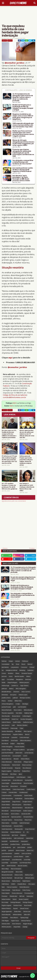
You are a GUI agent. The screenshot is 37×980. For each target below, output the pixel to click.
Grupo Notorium (30, 829)
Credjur (18, 704)
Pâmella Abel (13, 896)
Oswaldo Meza (22, 884)
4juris (20, 774)
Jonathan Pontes (15, 844)
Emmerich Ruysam (16, 811)
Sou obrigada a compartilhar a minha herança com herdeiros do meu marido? (23, 162)
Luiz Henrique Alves (25, 863)
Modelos (11, 673)
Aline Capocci (28, 731)
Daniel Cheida (28, 795)
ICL (28, 832)
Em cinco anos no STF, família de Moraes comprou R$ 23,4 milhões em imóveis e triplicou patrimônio (9, 434)
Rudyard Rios (26, 771)
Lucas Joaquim (17, 756)
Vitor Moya (13, 774)
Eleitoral (30, 664)
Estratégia (25, 704)
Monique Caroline (25, 698)
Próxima (32, 548)
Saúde (4, 683)
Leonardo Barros (7, 857)
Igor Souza (15, 835)
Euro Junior (13, 695)
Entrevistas (5, 695)
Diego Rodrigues (12, 683)
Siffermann (5, 774)
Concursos (24, 667)
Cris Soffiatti (10, 679)
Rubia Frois (17, 771)
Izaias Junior (24, 841)
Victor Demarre (16, 924)
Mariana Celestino (22, 725)
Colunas (4, 792)
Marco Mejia (5, 869)
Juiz (14, 847)
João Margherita (6, 847)
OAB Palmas (5, 884)
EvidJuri (13, 744)
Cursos (4, 673)
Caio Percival (5, 737)
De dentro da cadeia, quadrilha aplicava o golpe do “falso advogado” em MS (22, 612)
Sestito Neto (18, 911)
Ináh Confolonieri (19, 838)
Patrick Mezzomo (24, 887)
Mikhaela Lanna (30, 878)
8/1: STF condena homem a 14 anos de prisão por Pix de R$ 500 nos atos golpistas (10, 486)
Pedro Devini (18, 762)
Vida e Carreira (26, 692)
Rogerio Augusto (6, 771)
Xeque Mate (17, 927)
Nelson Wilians (25, 759)
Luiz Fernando (22, 707)
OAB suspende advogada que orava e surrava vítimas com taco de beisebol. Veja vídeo (23, 125)
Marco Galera (18, 710)
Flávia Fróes (28, 820)
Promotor (5, 896)
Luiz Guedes (14, 863)
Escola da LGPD (26, 814)
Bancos (27, 734)
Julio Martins (5, 667)
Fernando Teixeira (7, 820)
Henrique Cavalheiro (19, 750)
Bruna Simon (14, 786)
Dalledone (30, 670)
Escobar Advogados (26, 719)
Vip (13, 664)
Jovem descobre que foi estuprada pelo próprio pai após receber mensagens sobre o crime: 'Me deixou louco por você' (23, 629)
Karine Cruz (30, 850)
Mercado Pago (19, 878)
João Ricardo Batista (7, 753)
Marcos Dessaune (16, 869)
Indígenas (23, 835)
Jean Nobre (5, 844)
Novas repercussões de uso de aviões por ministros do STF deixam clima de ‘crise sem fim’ (27, 434)
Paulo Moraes (16, 890)
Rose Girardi (28, 905)
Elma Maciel (5, 811)
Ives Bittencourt (14, 841)
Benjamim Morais (16, 783)
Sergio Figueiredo (7, 911)
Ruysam (15, 908)
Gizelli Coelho (17, 722)
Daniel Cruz (15, 719)
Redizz (15, 899)
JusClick (4, 850)
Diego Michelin (6, 802)
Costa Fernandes (7, 795)
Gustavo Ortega (6, 750)
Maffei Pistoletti (11, 866)
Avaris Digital (5, 783)
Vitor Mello (19, 713)
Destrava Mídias (29, 799)
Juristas (30, 847)
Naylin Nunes (26, 881)
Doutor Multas (6, 805)
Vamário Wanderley (7, 731)
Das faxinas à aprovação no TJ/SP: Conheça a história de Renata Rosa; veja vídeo (27, 487)
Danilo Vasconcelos (7, 799)
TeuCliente (5, 918)
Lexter (27, 857)
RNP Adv (22, 896)
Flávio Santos (5, 823)
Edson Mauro (27, 805)
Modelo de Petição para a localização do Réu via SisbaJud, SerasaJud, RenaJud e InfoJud (23, 107)
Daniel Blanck (6, 719)
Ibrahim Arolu (6, 835)
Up (3, 670)
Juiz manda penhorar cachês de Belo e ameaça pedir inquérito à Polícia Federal (23, 170)
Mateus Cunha (19, 875)
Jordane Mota (26, 844)
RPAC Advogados (21, 689)
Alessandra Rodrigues (8, 777)
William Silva (18, 701)
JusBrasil (15, 698)
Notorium (28, 679)
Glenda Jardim (19, 829)
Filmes (17, 673)
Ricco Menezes (27, 768)
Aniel (29, 777)
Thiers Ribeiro (14, 918)
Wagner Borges (28, 924)
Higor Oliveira (24, 686)
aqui (10, 358)
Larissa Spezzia (29, 753)
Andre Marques (21, 777)
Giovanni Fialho (18, 826)
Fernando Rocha (28, 817)
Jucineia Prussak (6, 707)
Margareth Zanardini (8, 872)
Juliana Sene (19, 753)
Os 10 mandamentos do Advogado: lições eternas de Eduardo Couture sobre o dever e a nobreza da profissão (23, 97)
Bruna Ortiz (5, 786)
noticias (4, 40)
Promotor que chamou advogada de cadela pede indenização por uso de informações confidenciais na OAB (23, 153)
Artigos (11, 661)
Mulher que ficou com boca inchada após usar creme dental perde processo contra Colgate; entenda (23, 133)
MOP (3, 866)
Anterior (5, 548)
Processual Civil (29, 893)
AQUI (14, 403)
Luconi (25, 756)
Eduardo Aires (6, 808)
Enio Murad (5, 744)
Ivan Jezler (5, 841)
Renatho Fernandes (7, 768)
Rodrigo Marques (16, 902)
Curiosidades (6, 664)
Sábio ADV (27, 915)
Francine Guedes (19, 747)
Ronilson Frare (18, 905)
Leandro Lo (15, 686)
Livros (11, 676)
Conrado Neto (13, 792)
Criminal (32, 667)
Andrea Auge (5, 686)
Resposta (18, 768)
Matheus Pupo (29, 875)
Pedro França (26, 890)
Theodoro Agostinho (8, 713)
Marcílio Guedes (19, 676)
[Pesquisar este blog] (14, 938)
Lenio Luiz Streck (26, 853)
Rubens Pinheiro (6, 908)
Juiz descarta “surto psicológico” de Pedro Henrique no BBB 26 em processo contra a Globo (21, 178)
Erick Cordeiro (15, 814)
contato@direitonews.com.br (14, 397)
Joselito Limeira (6, 698)
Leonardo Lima (6, 756)
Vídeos (28, 676)
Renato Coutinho (24, 899)
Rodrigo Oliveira (27, 902)
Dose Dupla (14, 741)
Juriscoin (4, 676)
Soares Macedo (6, 915)
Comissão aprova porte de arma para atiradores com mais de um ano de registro (22, 646)
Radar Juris (30, 896)
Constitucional (23, 792)
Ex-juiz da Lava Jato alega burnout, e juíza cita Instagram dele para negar (23, 579)
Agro (3, 679)
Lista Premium (6, 860)
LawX (13, 725)
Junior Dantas (21, 847)
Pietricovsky (14, 728)
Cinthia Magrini (27, 716)
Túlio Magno (5, 921)
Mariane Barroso (7, 759)
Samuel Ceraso (24, 908)
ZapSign (25, 927)
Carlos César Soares (18, 789)
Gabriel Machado (7, 826)
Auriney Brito (29, 780)
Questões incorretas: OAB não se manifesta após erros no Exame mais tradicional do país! (22, 620)
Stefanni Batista (17, 915)
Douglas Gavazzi (27, 802)
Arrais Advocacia (18, 780)
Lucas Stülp (5, 863)
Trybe (21, 728)
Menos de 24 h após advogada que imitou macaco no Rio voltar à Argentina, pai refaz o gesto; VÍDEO (23, 143)
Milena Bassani (28, 710)
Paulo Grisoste (6, 890)
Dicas (18, 664)
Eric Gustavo (5, 814)
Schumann (16, 692)
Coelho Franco (31, 789)
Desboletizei (19, 799)
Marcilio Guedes (22, 866)
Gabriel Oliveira (6, 722)
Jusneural (11, 850)
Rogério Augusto (6, 905)
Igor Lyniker (30, 750)
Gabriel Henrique (24, 823)
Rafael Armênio (6, 899)
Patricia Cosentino (12, 887)
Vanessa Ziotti (6, 924)
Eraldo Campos (28, 811)
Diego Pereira (16, 802)
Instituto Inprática (7, 838)
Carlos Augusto (6, 789)
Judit (14, 707)
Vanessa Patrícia (26, 921)
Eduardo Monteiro (17, 808)
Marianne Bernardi (7, 875)
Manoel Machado (7, 710)
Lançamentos (15, 667)
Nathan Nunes (16, 881)
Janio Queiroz (6, 725)
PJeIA (3, 887)
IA (24, 832)
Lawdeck (17, 853)
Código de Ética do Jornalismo (15, 395)
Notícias (10, 40)
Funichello (14, 823)
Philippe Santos (28, 762)
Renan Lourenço (27, 765)
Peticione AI (5, 728)
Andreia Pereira (6, 734)
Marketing (22, 670)
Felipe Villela (21, 744)
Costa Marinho (18, 795)
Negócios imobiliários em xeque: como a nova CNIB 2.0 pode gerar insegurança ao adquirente (23, 117)
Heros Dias (5, 832)
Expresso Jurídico (16, 817)
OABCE (13, 884)
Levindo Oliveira (18, 857)
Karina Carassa (20, 850)
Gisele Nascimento (7, 829)
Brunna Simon (16, 716)
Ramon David (16, 765)
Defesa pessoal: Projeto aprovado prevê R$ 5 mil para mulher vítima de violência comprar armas (26, 460)
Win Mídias (18, 731)
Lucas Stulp (27, 860)
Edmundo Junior (17, 805)
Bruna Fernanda (28, 783)
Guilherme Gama (28, 722)
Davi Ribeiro (5, 741)
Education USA (29, 808)
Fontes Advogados (7, 747)
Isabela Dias (30, 838)
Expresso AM (5, 817)
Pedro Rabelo (6, 893)
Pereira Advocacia (17, 893)
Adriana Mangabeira (7, 704)
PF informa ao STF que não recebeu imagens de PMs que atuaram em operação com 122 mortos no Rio (9, 460)
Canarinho (14, 737)
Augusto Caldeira (18, 734)
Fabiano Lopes (23, 695)
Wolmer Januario (24, 683)
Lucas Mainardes (17, 860)
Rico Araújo (5, 902)
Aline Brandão (6, 716)
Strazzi (23, 664)
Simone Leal (27, 911)
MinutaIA (16, 759)
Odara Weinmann (7, 762)
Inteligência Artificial (11, 670)
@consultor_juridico (14, 63)
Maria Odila (19, 872)
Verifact (10, 701)
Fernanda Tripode (27, 673)
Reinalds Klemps (6, 692)
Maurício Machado (7, 878)
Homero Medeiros (16, 832)
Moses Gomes (6, 881)
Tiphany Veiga (24, 918)
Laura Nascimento (7, 853)
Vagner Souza (15, 921)
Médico (11, 689)
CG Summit (23, 786)
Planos (4, 701)
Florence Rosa (18, 820)
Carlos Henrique (24, 737)
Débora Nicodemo (25, 741)
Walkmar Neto (28, 713)
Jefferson (4, 689)
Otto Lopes (31, 884)
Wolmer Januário (6, 927)
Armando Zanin (6, 780)
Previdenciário (6, 765)
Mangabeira (20, 679)
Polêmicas (25, 661)
